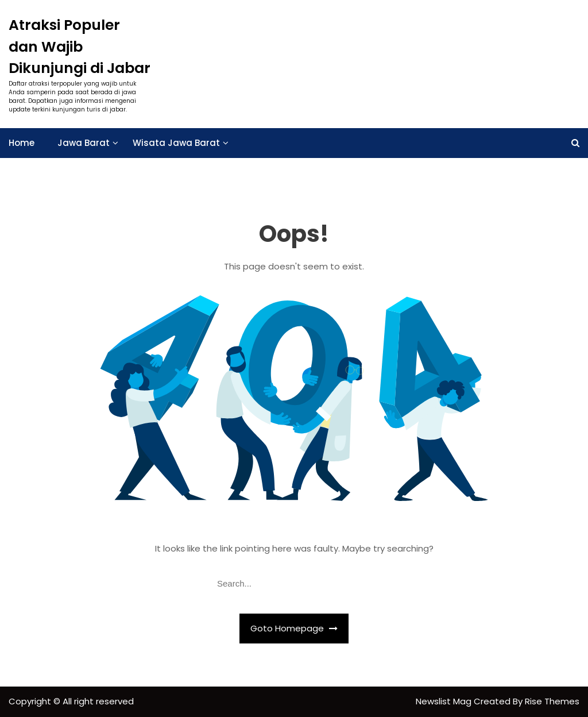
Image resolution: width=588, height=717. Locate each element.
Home (22, 143)
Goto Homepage (294, 628)
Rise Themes (552, 701)
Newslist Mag (445, 701)
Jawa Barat (84, 143)
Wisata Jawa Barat (176, 143)
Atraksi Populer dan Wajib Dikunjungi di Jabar (80, 47)
